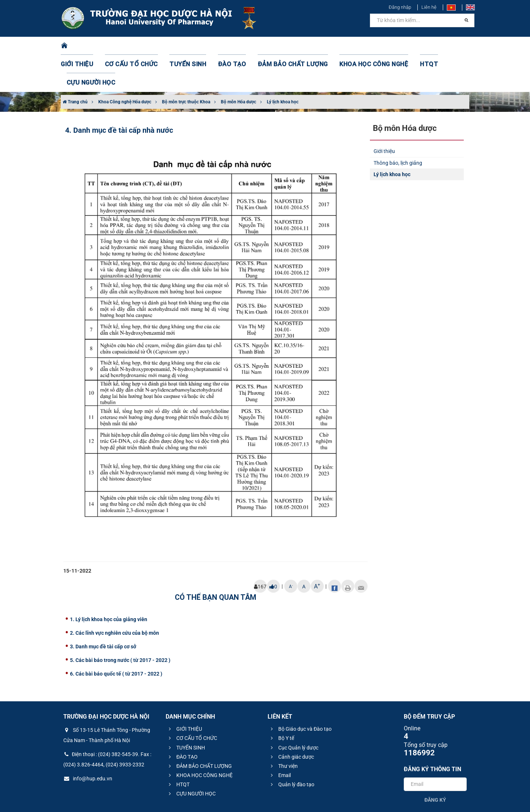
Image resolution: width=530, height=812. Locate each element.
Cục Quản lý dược (294, 711)
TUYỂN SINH (184, 46)
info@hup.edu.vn (88, 742)
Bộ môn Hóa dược (239, 65)
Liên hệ (429, 7)
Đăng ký (435, 763)
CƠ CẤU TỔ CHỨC (135, 46)
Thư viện (283, 729)
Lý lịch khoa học (283, 65)
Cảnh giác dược (291, 720)
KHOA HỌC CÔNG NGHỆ (348, 46)
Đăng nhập (400, 7)
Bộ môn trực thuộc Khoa (186, 65)
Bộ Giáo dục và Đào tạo (300, 692)
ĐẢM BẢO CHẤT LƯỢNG (277, 46)
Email (280, 738)
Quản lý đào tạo (291, 748)
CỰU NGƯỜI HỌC (438, 46)
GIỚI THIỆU (86, 46)
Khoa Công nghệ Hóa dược (125, 65)
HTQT (397, 46)
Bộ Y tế (281, 701)
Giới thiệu (384, 114)
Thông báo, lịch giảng (398, 126)
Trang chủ (75, 65)
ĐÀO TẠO (223, 46)
